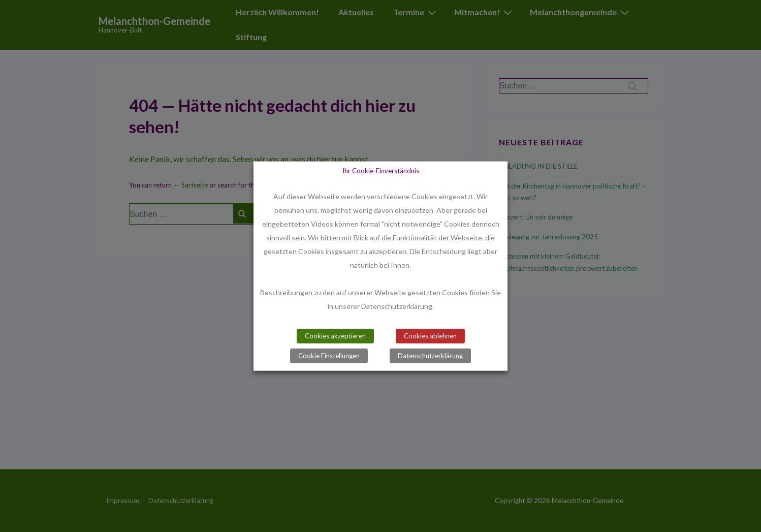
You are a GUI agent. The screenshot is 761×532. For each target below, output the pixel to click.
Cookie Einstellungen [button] (329, 356)
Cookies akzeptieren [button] (335, 336)
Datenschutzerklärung (430, 356)
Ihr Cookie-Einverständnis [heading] (381, 170)
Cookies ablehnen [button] (430, 336)
